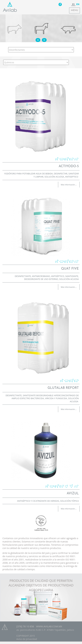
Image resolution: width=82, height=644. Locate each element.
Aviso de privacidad (27, 639)
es (73, 4)
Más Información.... (69, 185)
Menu (75, 10)
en (78, 4)
